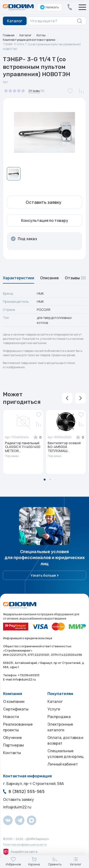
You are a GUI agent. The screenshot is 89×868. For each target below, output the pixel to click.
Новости (11, 717)
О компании (14, 701)
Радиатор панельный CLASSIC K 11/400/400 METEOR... (23, 447)
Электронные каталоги (60, 727)
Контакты (12, 753)
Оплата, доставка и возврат (65, 740)
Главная (9, 35)
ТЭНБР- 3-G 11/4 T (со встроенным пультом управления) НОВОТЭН (42, 47)
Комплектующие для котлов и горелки (29, 40)
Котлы (41, 35)
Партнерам (13, 745)
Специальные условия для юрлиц (66, 754)
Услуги (54, 709)
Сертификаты (16, 709)
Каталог (26, 35)
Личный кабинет (63, 764)
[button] (67, 398)
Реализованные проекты (18, 727)
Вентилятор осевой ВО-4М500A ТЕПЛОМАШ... (64, 447)
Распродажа (59, 717)
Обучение (12, 737)
